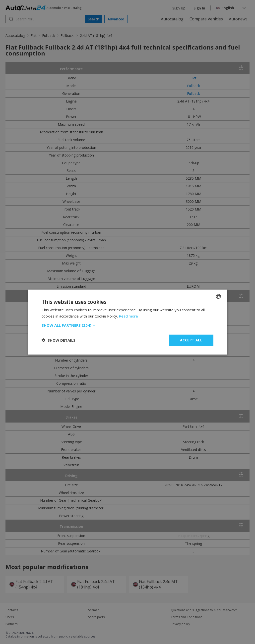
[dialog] (127, 322)
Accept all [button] (191, 340)
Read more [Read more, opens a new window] (128, 316)
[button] (127, 325)
